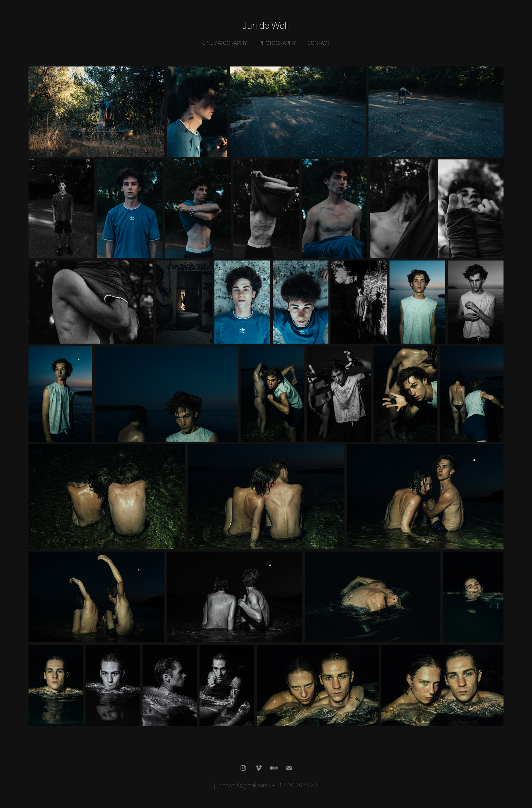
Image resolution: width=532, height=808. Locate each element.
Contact (319, 43)
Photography (277, 43)
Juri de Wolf (266, 25)
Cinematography (225, 43)
